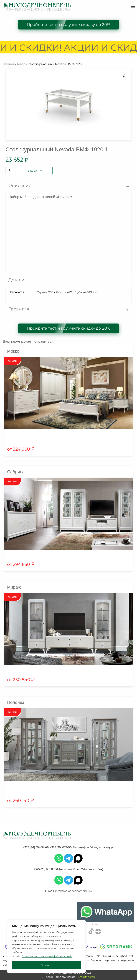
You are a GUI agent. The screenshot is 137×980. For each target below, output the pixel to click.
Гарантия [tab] (19, 309)
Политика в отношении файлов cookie (47, 956)
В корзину (35, 171)
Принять (46, 965)
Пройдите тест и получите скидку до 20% (68, 25)
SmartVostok (86, 977)
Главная (9, 64)
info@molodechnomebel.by (74, 891)
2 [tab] (71, 431)
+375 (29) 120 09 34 (46, 869)
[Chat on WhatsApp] (106, 912)
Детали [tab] (16, 280)
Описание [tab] (20, 185)
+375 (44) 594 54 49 (36, 847)
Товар (21, 64)
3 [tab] (74, 782)
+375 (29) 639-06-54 (63, 847)
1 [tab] (66, 431)
